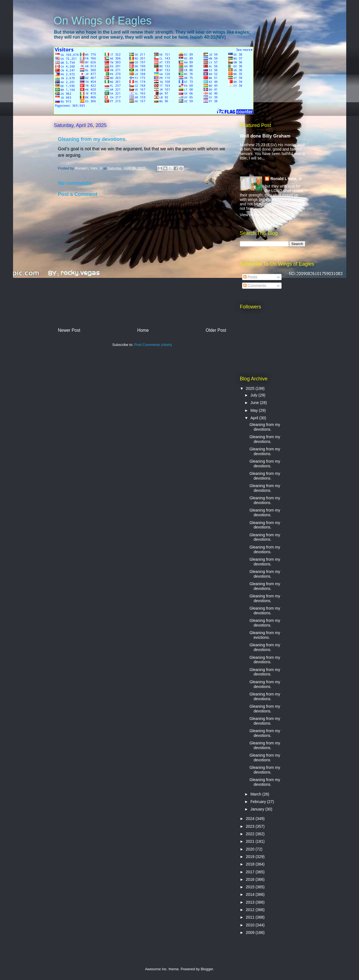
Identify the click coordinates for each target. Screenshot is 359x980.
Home (143, 330)
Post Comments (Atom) (153, 345)
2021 (251, 841)
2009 (251, 932)
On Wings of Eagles (103, 21)
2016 (251, 879)
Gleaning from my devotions (265, 758)
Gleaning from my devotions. (265, 427)
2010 (251, 925)
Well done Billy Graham (265, 136)
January (258, 809)
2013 (251, 902)
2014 (251, 894)
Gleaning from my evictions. (265, 635)
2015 (251, 887)
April (255, 418)
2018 (251, 864)
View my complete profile (261, 215)
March (256, 794)
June (255, 403)
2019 (251, 857)
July (254, 395)
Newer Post (69, 330)
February (259, 802)
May (255, 410)
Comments (255, 286)
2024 (251, 819)
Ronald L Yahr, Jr (286, 179)
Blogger (207, 969)
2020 (251, 849)
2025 (251, 388)
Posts (250, 277)
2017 (251, 872)
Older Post (216, 330)
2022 (251, 834)
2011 (251, 917)
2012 (251, 910)
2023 (251, 826)
